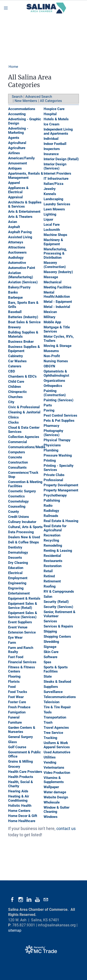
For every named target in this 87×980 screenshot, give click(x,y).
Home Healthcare (22, 821)
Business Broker (21, 342)
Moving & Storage (58, 346)
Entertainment (19, 593)
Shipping (50, 631)
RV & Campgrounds (59, 591)
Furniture (15, 722)
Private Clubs (54, 475)
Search (17, 97)
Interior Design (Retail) (61, 159)
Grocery (14, 767)
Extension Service (22, 632)
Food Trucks (18, 692)
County (14, 512)
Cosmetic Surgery (22, 491)
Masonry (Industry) (58, 272)
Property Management (61, 490)
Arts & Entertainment (24, 212)
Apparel (14, 183)
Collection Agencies (24, 437)
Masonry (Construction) (55, 265)
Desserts (15, 558)
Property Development (61, 485)
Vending (50, 762)
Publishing (52, 500)
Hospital (50, 114)
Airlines (14, 153)
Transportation (55, 717)
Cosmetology (18, 501)
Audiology (16, 258)
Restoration (53, 566)
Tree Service (53, 733)
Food (12, 687)
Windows (51, 817)
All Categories (51, 101)
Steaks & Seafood (57, 682)
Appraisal (15, 197)
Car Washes (17, 361)
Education (16, 568)
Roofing (50, 586)
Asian (13, 222)
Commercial (18, 442)
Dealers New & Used (24, 537)
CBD (12, 371)
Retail (48, 571)
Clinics (13, 417)
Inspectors (52, 149)
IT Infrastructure (56, 179)
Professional (53, 480)
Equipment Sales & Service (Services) (23, 615)
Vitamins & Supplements (54, 780)
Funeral (14, 717)
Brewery (14, 327)
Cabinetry (16, 356)
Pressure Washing (58, 455)
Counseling (17, 506)
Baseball (15, 312)
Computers (17, 452)
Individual (51, 139)
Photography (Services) (53, 433)
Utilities (50, 757)
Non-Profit (52, 356)
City (11, 402)
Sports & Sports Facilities (56, 669)
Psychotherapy (55, 495)
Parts (48, 405)
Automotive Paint (22, 268)
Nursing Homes (56, 361)
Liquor (48, 219)
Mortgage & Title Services (57, 329)
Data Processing (21, 532)
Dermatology (18, 552)
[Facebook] (12, 900)
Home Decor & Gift (23, 816)
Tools (48, 712)
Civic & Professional (24, 407)
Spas (47, 662)
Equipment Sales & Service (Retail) (23, 606)
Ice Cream (52, 124)
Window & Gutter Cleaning (56, 810)
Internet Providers (57, 173)
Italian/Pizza (53, 184)
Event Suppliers (20, 622)
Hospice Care (54, 109)
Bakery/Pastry (19, 287)
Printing (50, 461)
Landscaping (53, 199)
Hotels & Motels (56, 119)
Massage (51, 277)
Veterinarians (54, 768)
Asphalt (14, 227)
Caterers (15, 366)
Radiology (51, 511)
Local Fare (52, 225)
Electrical (15, 573)
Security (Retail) (56, 602)
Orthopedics (53, 386)
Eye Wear (15, 637)
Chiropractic (18, 392)
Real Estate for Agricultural (55, 528)
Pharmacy (52, 426)
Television (52, 702)
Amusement (18, 163)
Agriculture (17, 148)
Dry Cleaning (18, 563)
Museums (51, 351)
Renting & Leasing (58, 551)
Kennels (50, 194)
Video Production (57, 773)
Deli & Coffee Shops (24, 542)
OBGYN (49, 366)
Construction (18, 462)
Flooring (14, 676)
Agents (14, 138)
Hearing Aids (18, 791)
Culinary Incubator (22, 522)
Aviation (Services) (23, 282)
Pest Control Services (60, 415)
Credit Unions (19, 517)
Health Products (21, 777)
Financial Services (22, 662)
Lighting (50, 214)
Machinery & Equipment (53, 242)
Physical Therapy (57, 440)
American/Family (21, 158)
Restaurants (53, 561)
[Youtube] (37, 900)
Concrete (15, 457)
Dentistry (15, 547)
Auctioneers (17, 252)
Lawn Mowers (54, 209)
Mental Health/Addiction (57, 294)
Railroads (51, 516)
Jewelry (50, 189)
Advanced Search (39, 97)
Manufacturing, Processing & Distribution (55, 253)
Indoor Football (55, 144)
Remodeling (53, 546)
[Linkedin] (29, 900)
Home (13, 67)
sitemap (15, 930)
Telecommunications (60, 697)
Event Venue (18, 627)
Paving (49, 410)
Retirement (52, 581)
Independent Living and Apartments (58, 131)
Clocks (13, 422)
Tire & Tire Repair (57, 707)
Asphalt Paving (20, 232)
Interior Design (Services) (55, 166)
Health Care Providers (25, 772)
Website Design (56, 797)
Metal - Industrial (57, 307)
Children (14, 387)
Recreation (52, 535)
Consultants (17, 467)
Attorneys (16, 242)
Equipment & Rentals (24, 598)
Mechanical (53, 282)
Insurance (51, 154)
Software (50, 657)
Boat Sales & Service (24, 322)
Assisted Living (20, 237)
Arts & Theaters (20, 217)
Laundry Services (57, 204)
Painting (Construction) (55, 393)
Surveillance (53, 692)
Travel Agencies (56, 728)
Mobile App (52, 322)
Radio (48, 506)
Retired (49, 576)
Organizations (54, 381)
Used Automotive (57, 752)
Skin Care (51, 652)
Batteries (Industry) (23, 317)
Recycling (51, 540)
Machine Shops (55, 235)
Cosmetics (16, 496)
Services (50, 621)
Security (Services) (58, 607)
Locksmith (52, 230)
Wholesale (52, 802)
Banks (13, 292)
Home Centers (19, 811)
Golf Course (17, 747)
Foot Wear (16, 697)
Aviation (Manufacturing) (21, 275)
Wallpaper (51, 787)
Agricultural (17, 143)
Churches (15, 397)
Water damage (55, 792)
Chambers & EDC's (22, 376)
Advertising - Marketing (18, 131)
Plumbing (51, 450)
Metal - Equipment (58, 302)
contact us (66, 828)
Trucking (50, 738)
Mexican (50, 312)
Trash (48, 722)
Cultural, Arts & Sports (25, 527)
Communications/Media (27, 447)
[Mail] (46, 900)
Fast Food (16, 657)
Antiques (15, 168)
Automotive (17, 263)
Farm (12, 643)
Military (50, 317)
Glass (13, 742)
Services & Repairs (58, 626)
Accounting (17, 114)
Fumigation (17, 712)
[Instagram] (21, 900)
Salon (48, 597)
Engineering (17, 583)
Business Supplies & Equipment (24, 349)
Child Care (16, 382)
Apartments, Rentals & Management (26, 176)
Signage (50, 647)
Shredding (51, 642)
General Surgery (21, 737)
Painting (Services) (58, 400)
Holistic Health (20, 806)
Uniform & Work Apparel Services (57, 745)
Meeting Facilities (58, 287)
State (48, 676)
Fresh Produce (19, 707)
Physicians (52, 445)
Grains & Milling (21, 761)
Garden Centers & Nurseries (22, 730)
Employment (18, 578)
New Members (26, 101)
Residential (52, 556)
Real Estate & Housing (61, 521)
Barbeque (15, 297)
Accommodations (22, 109)
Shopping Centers (57, 637)
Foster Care (17, 702)
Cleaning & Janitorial (24, 412)
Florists (14, 682)
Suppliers (51, 687)
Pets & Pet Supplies (59, 421)
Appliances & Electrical (18, 190)
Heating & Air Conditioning (19, 798)
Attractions (17, 247)
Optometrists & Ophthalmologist (56, 373)
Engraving (16, 588)
